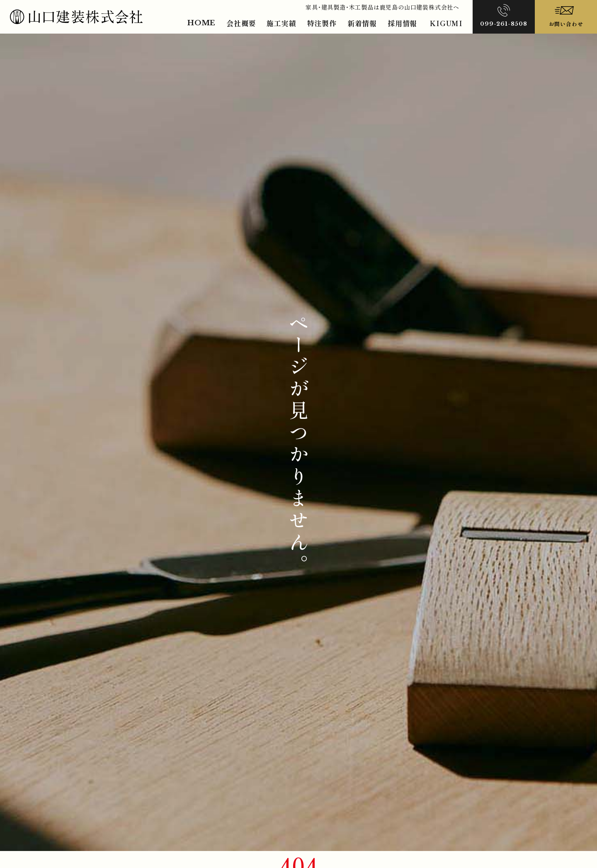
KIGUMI (446, 23)
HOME (201, 23)
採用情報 (402, 23)
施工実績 (281, 23)
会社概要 (241, 23)
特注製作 (322, 23)
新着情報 (362, 23)
